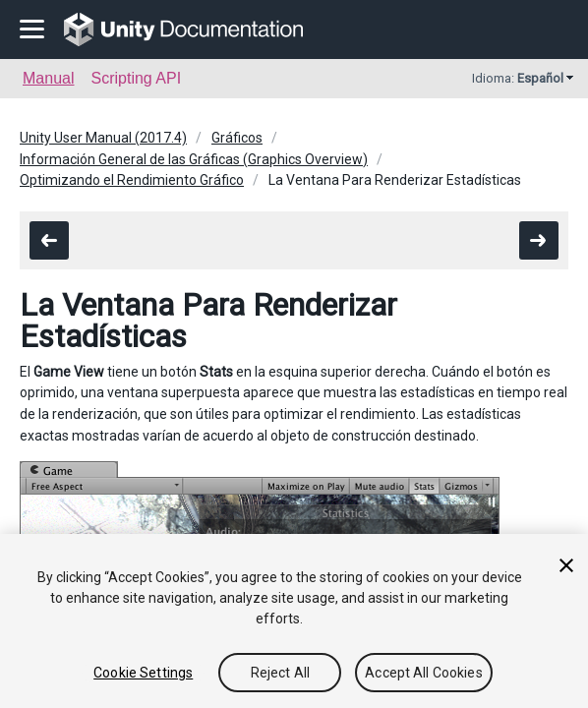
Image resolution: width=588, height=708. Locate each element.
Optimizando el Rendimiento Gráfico (132, 180)
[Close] (566, 565)
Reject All (280, 673)
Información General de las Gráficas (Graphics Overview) (194, 159)
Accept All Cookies (424, 673)
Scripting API (136, 78)
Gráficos (237, 138)
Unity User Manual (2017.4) (103, 138)
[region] (294, 621)
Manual (48, 78)
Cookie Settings (143, 673)
